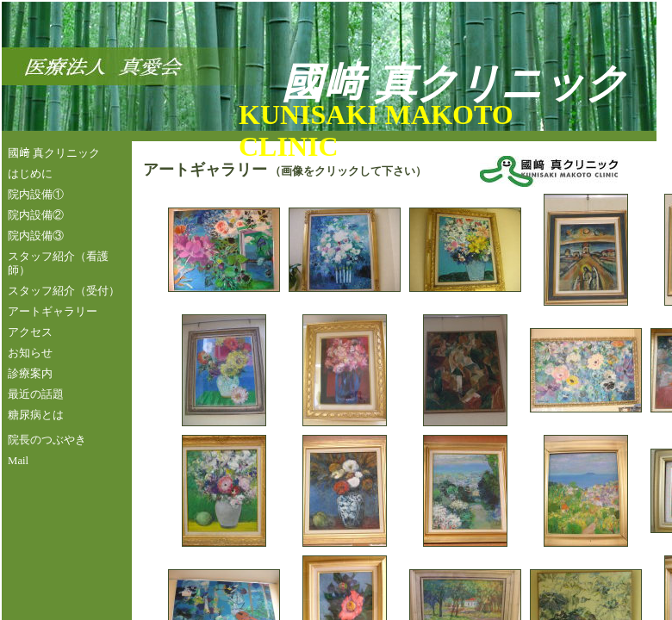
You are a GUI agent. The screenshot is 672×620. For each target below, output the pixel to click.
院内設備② (36, 215)
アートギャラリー (53, 312)
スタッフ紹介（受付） (64, 291)
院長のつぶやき (47, 440)
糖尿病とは (36, 415)
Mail (18, 461)
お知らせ (30, 353)
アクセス (30, 332)
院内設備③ (36, 236)
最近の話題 (36, 394)
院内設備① (36, 195)
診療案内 (30, 374)
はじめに (30, 174)
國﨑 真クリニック (54, 153)
